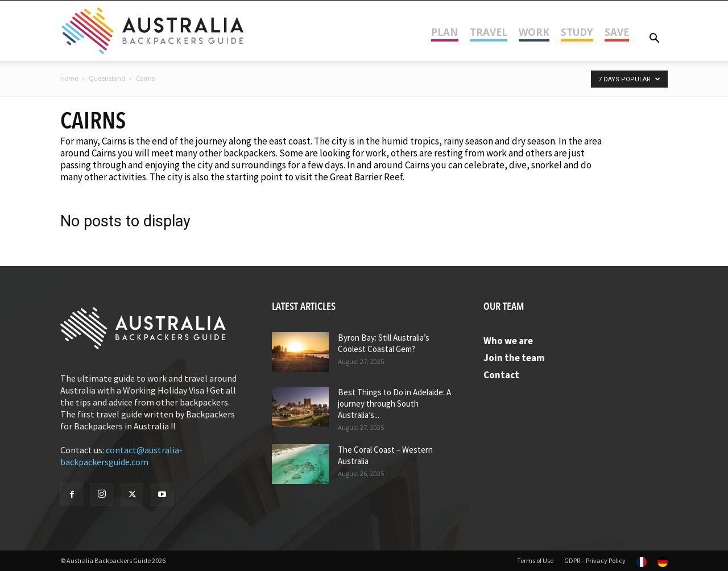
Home (69, 78)
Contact (501, 375)
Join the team (514, 358)
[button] (654, 39)
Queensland (107, 78)
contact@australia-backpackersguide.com (121, 456)
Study (577, 32)
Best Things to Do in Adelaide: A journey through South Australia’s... (394, 404)
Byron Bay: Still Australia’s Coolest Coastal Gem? (384, 343)
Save (617, 32)
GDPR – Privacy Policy (595, 560)
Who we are (508, 341)
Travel (489, 32)
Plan (445, 32)
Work (534, 32)
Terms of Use (535, 560)
